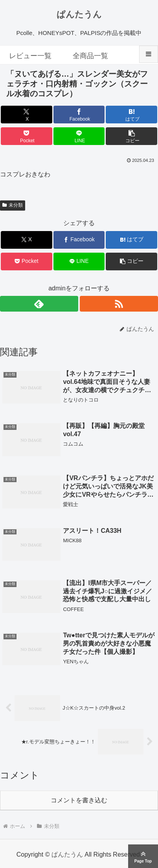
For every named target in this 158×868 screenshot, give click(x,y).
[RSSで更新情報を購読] (119, 304)
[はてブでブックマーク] (131, 115)
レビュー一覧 (30, 56)
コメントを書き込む (79, 800)
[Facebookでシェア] (79, 115)
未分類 (13, 205)
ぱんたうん (79, 14)
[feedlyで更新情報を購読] (39, 304)
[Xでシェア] (27, 115)
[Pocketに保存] (27, 136)
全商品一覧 (90, 56)
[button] (131, 136)
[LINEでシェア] (79, 136)
